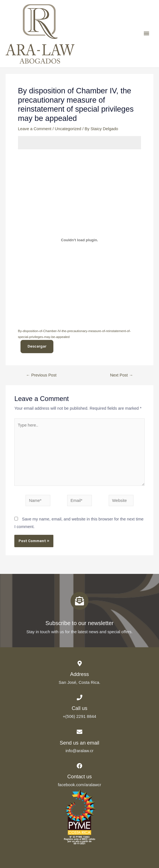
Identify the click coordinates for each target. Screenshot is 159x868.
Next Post (122, 375)
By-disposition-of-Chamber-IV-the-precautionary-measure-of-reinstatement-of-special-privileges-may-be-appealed (74, 334)
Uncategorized (68, 129)
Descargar (37, 346)
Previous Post (41, 375)
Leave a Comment (35, 129)
